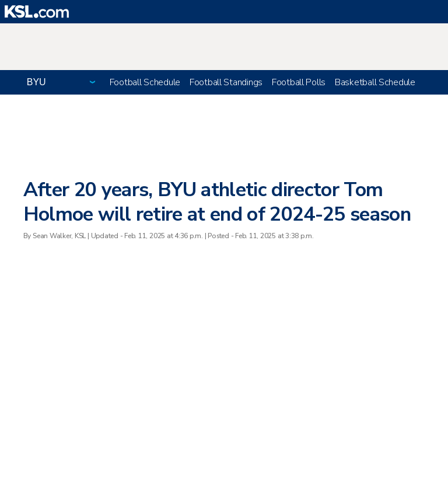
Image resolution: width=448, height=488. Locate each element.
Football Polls (299, 82)
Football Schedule (145, 82)
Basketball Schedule (375, 82)
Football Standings (226, 82)
